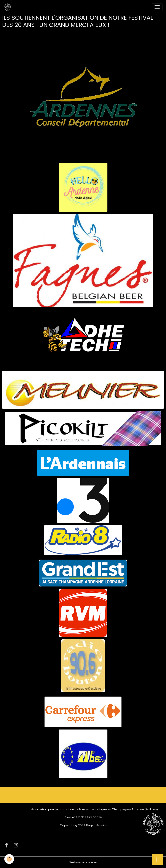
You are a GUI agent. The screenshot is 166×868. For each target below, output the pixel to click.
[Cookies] (9, 859)
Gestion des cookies (83, 862)
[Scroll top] (157, 859)
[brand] (8, 7)
